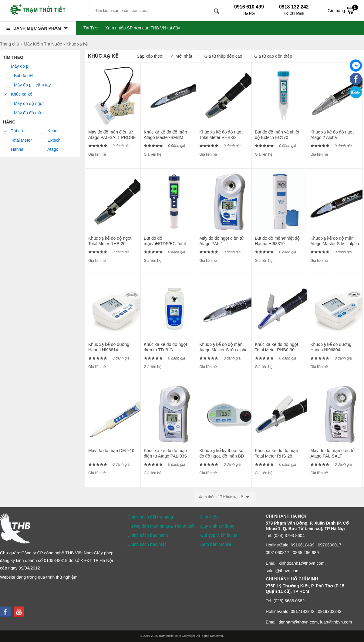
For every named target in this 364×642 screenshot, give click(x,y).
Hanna (13, 150)
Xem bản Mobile (216, 544)
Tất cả (13, 131)
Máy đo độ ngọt (25, 104)
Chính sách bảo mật (147, 544)
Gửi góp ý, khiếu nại (219, 535)
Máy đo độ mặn (25, 113)
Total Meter (17, 140)
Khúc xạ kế (18, 94)
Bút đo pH (19, 76)
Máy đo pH (17, 66)
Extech (50, 140)
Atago (49, 150)
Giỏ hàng (343, 10)
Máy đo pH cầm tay (28, 85)
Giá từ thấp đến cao (220, 56)
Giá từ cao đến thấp (270, 56)
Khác (49, 131)
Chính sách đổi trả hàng (150, 517)
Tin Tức (91, 28)
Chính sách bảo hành (148, 535)
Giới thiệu (209, 517)
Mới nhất (181, 56)
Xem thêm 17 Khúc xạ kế (225, 497)
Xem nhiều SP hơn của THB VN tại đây (143, 28)
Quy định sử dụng (217, 526)
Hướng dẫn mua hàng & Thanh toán (162, 526)
